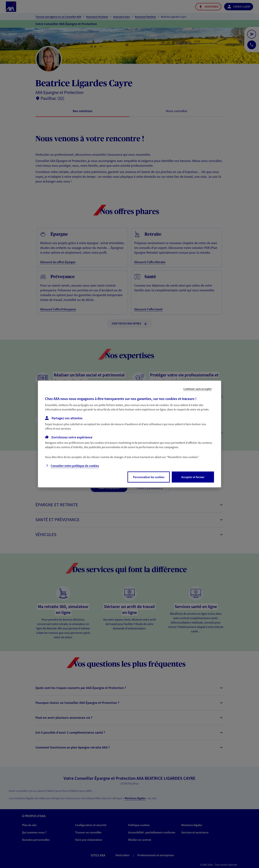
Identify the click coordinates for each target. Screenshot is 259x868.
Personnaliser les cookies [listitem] (149, 477)
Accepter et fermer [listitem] (193, 477)
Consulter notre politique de (75, 466)
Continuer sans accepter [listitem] (198, 389)
